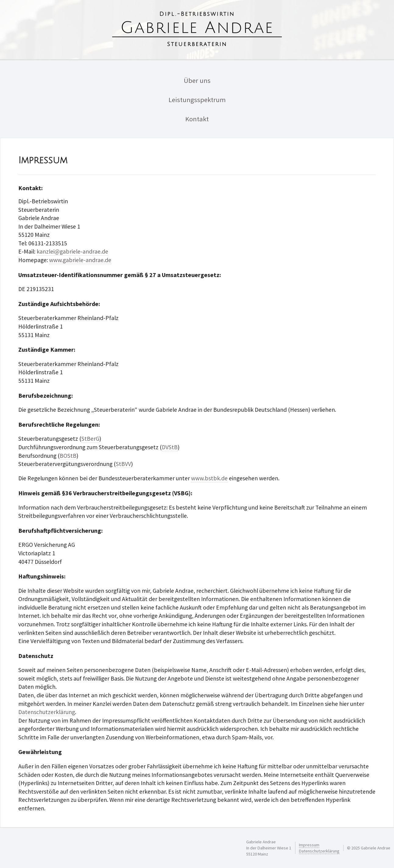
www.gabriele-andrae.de (80, 260)
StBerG (90, 439)
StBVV (123, 464)
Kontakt (197, 119)
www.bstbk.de (209, 478)
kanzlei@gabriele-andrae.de (72, 251)
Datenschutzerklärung (47, 712)
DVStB (170, 447)
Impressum (309, 845)
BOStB (68, 456)
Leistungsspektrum (197, 100)
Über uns (197, 80)
